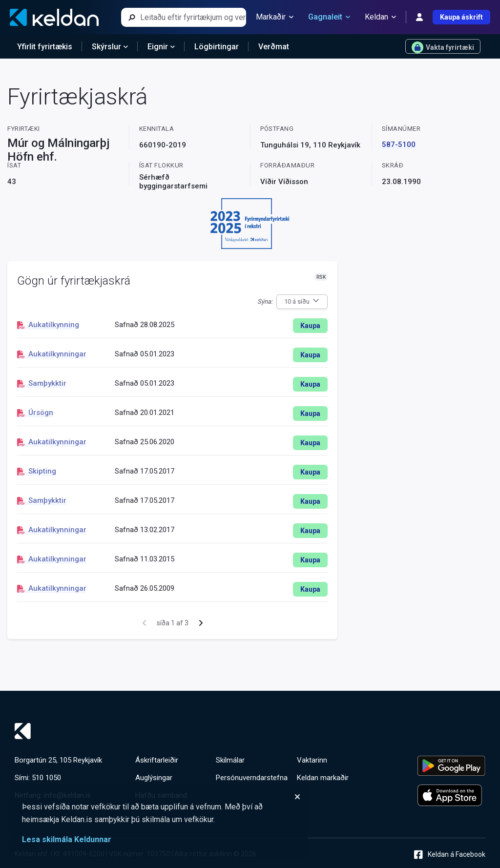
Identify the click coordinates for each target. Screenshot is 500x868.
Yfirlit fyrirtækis (45, 47)
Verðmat (274, 47)
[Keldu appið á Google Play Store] (451, 766)
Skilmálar (230, 760)
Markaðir (275, 17)
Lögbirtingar (217, 47)
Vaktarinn (312, 760)
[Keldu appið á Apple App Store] (451, 795)
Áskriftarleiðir (157, 760)
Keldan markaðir (323, 778)
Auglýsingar (154, 778)
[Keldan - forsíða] (54, 17)
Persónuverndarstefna (252, 778)
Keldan (380, 17)
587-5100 (399, 145)
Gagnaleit (329, 17)
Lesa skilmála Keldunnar (67, 839)
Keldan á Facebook (450, 855)
